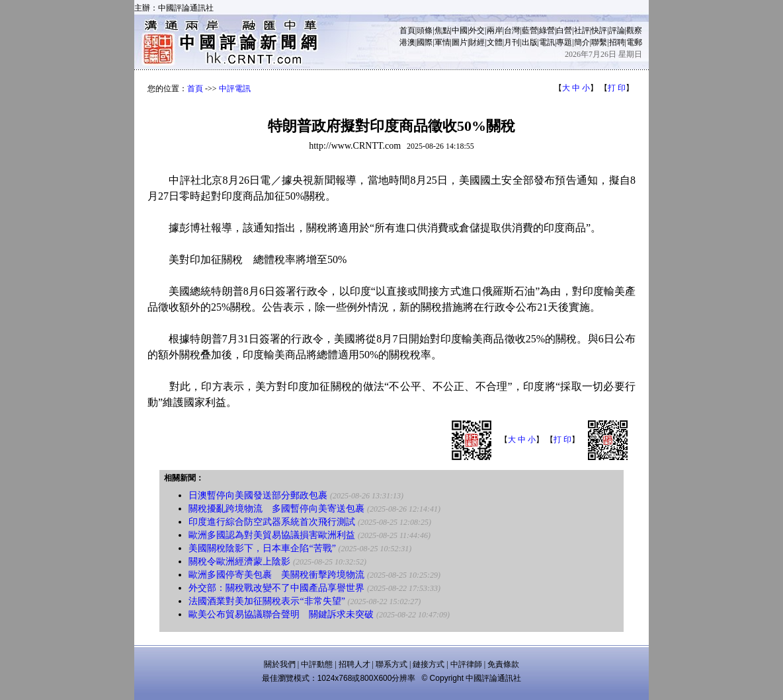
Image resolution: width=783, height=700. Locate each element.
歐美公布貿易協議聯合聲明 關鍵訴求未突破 (281, 614)
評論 (617, 30)
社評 (582, 30)
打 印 (617, 88)
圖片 (460, 42)
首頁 (407, 30)
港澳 (407, 42)
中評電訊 (235, 89)
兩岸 (495, 30)
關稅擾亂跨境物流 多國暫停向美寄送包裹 (276, 509)
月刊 (512, 42)
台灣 (512, 30)
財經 (477, 42)
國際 (425, 42)
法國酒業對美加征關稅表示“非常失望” (267, 601)
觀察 (634, 30)
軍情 (442, 42)
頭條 (425, 30)
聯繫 (599, 42)
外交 (477, 30)
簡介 (582, 42)
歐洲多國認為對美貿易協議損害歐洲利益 (272, 535)
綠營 (547, 30)
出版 (530, 42)
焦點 (442, 30)
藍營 (530, 30)
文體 (495, 42)
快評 (599, 30)
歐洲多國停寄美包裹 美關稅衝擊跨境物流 (276, 575)
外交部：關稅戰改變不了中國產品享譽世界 (276, 588)
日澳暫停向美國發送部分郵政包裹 (258, 495)
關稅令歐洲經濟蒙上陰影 (239, 562)
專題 (564, 42)
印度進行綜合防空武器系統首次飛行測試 (272, 522)
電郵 (634, 42)
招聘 (617, 42)
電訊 (547, 42)
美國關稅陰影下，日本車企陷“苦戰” (262, 548)
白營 (564, 30)
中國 (460, 30)
